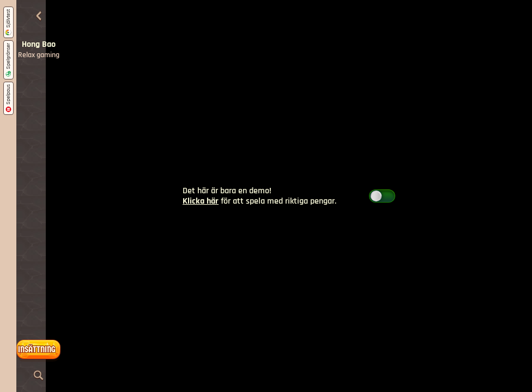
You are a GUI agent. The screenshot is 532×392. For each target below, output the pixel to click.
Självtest (8, 22)
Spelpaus (8, 98)
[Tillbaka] (39, 16)
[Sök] (39, 376)
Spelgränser (8, 60)
